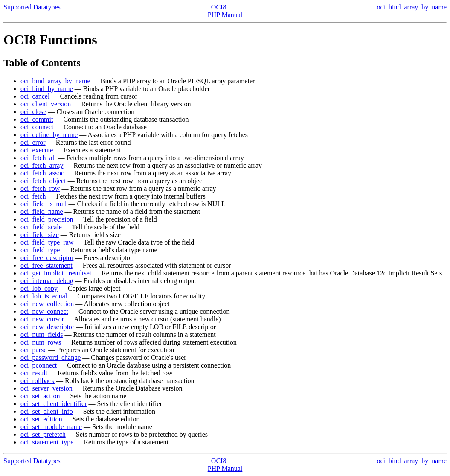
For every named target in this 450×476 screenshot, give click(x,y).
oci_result (34, 373)
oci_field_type (40, 250)
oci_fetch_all (38, 158)
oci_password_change (51, 358)
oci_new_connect (44, 311)
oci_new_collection (47, 304)
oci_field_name (42, 212)
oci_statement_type (47, 442)
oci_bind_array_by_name (412, 7)
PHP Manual (225, 15)
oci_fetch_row (40, 188)
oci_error (33, 142)
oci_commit (37, 119)
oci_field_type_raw (47, 242)
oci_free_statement (46, 265)
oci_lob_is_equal (44, 296)
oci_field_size (40, 235)
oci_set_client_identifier (54, 404)
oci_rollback (38, 381)
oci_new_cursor (42, 319)
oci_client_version (46, 104)
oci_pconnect (39, 365)
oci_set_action (40, 396)
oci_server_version (46, 388)
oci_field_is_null (44, 204)
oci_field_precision (47, 219)
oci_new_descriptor (47, 327)
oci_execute (37, 150)
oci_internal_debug (47, 281)
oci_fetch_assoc (42, 173)
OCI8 (219, 7)
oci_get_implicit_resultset (56, 273)
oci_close (33, 112)
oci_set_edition (41, 419)
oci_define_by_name (49, 135)
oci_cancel (35, 96)
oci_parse (33, 350)
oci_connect (37, 127)
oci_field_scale (41, 227)
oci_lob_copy (39, 288)
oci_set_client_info (47, 411)
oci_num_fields (42, 334)
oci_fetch (33, 196)
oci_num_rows (41, 342)
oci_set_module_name (51, 427)
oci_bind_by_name (47, 89)
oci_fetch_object (43, 181)
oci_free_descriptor (47, 258)
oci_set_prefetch (43, 434)
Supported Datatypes (32, 7)
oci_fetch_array (42, 165)
